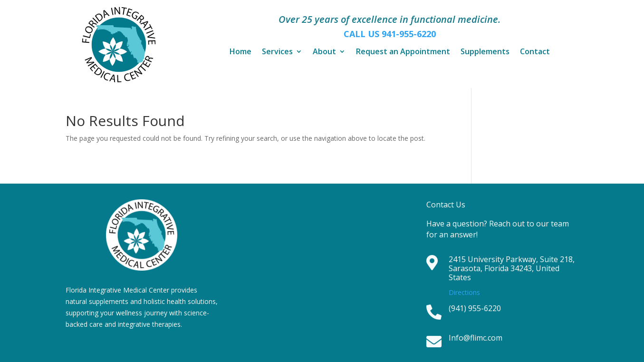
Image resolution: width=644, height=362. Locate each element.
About (324, 52)
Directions (464, 292)
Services (277, 52)
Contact (535, 52)
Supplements (485, 52)
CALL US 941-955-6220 (390, 34)
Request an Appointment (403, 52)
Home (240, 52)
